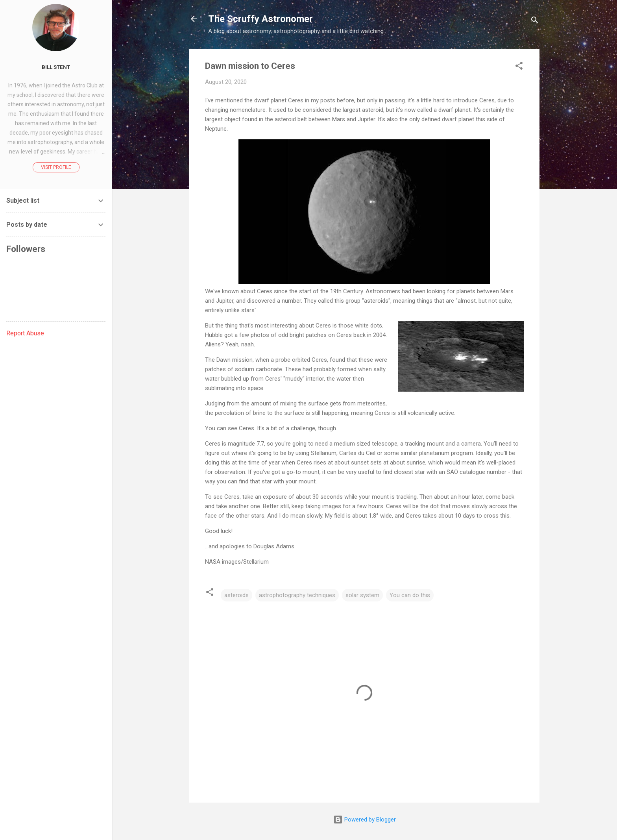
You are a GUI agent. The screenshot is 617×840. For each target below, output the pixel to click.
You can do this (410, 595)
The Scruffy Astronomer (260, 19)
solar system (362, 595)
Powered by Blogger (365, 820)
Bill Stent (56, 67)
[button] (519, 67)
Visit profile (56, 167)
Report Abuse (25, 333)
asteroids (236, 595)
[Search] (535, 21)
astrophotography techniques (297, 595)
